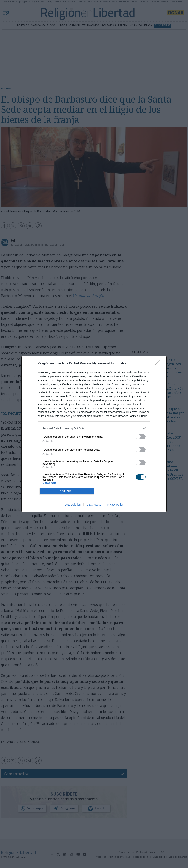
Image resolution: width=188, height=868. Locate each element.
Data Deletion (73, 505)
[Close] (159, 364)
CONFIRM (67, 491)
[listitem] (94, 428)
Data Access (94, 505)
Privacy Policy (115, 505)
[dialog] (94, 434)
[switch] (141, 437)
